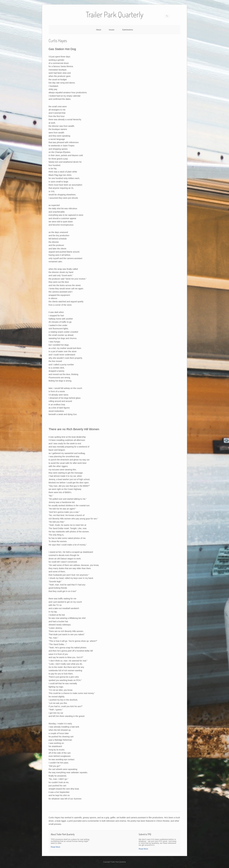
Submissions (128, 30)
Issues (112, 30)
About (99, 30)
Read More (55, 847)
